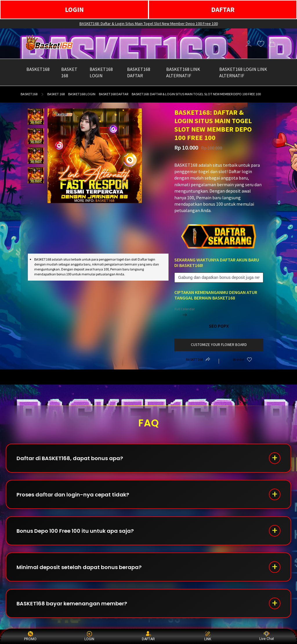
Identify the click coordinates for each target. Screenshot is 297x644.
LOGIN (74, 9)
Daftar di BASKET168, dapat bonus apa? (70, 458)
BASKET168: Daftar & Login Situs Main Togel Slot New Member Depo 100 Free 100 (149, 24)
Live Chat (267, 636)
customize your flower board (219, 345)
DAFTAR (223, 9)
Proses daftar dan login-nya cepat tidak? (73, 495)
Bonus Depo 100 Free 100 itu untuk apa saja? (75, 531)
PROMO (30, 636)
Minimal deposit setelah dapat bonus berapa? (79, 567)
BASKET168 (29, 94)
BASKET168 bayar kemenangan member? (72, 603)
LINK (208, 636)
